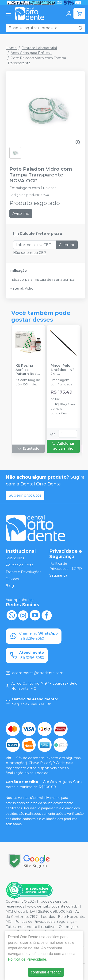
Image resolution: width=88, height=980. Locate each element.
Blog (10, 586)
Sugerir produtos (25, 495)
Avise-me (21, 214)
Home (11, 48)
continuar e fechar (46, 972)
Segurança (58, 575)
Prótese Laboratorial (39, 48)
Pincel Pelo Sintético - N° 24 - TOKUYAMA (62, 370)
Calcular (67, 245)
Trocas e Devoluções (23, 572)
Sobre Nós (15, 558)
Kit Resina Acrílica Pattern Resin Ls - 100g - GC (28, 370)
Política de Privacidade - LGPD (66, 566)
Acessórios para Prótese (31, 53)
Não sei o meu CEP (30, 253)
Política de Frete (20, 565)
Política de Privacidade (27, 959)
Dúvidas (12, 579)
